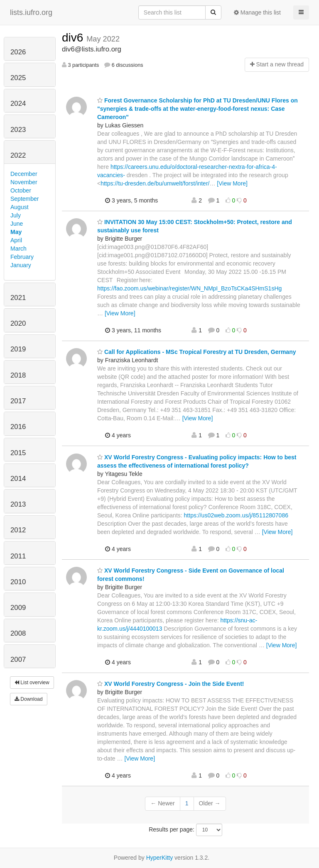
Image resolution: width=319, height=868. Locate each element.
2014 (18, 479)
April (16, 240)
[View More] (232, 183)
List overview (32, 683)
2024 (18, 104)
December (24, 174)
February (22, 257)
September (25, 199)
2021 (18, 298)
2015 (18, 453)
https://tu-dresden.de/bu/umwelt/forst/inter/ (155, 183)
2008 (18, 633)
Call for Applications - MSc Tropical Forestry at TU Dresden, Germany (196, 352)
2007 (18, 660)
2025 (18, 78)
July (16, 215)
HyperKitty (160, 858)
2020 (18, 323)
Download (29, 699)
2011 (18, 556)
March (18, 249)
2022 (18, 155)
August (20, 207)
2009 (18, 608)
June (17, 224)
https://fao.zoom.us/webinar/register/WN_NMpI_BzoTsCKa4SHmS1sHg (189, 288)
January (21, 265)
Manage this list (257, 12)
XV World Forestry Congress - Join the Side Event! (171, 684)
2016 (18, 427)
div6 (74, 38)
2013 (18, 504)
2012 (18, 530)
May (16, 232)
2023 (18, 130)
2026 (18, 52)
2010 (18, 582)
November (24, 182)
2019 (18, 349)
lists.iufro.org (31, 12)
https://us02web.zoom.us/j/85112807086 (236, 515)
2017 (18, 401)
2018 (18, 375)
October (21, 190)
